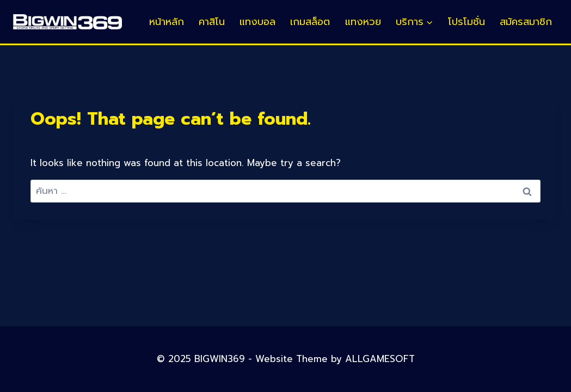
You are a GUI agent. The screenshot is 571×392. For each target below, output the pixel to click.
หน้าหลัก (167, 22)
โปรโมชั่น (466, 22)
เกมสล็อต (310, 22)
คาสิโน (212, 22)
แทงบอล (257, 22)
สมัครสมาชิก (526, 22)
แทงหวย (363, 22)
